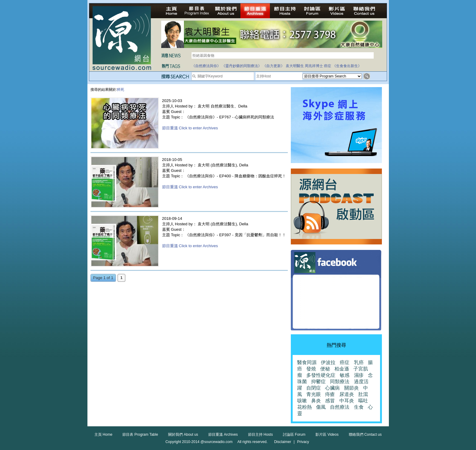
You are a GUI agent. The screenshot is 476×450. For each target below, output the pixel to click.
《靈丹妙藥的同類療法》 (242, 66)
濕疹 (359, 375)
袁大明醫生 (295, 66)
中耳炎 (347, 401)
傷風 (321, 407)
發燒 (311, 369)
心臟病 (332, 388)
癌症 (328, 66)
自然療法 (340, 407)
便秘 (325, 369)
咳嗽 (302, 401)
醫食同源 (307, 362)
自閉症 (314, 388)
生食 (359, 407)
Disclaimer (283, 442)
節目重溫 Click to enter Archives (190, 128)
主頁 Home (103, 435)
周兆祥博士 (314, 66)
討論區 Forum (294, 435)
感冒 (330, 401)
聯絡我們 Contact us (365, 435)
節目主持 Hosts (260, 435)
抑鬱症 (318, 382)
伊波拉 (328, 362)
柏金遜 (342, 369)
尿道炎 (347, 394)
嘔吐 (363, 401)
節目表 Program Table (140, 435)
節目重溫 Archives (223, 435)
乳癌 (359, 362)
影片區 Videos (327, 435)
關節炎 (352, 388)
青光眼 (314, 394)
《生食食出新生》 (347, 66)
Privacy (303, 442)
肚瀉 (363, 394)
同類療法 (340, 382)
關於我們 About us (183, 435)
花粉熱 (304, 407)
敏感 (345, 375)
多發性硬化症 (321, 375)
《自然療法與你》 (206, 66)
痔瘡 (330, 394)
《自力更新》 (274, 66)
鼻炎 (316, 401)
